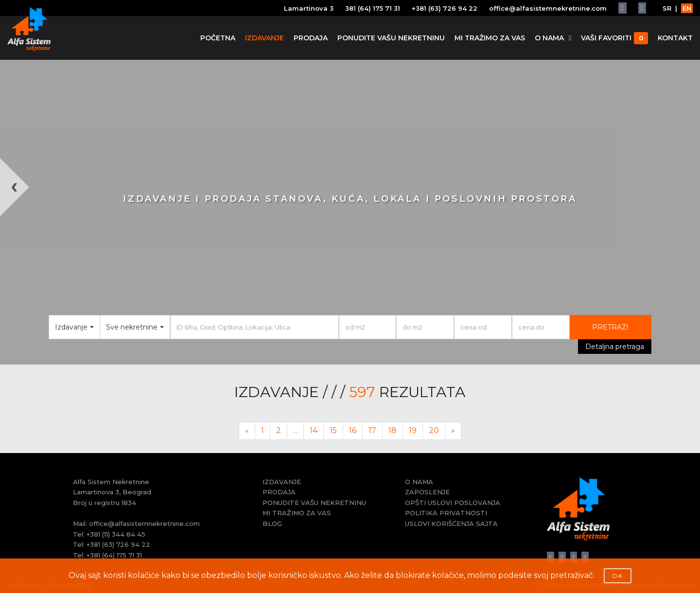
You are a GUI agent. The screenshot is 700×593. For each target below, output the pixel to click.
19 (413, 430)
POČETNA (218, 38)
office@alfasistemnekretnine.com (548, 8)
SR (667, 8)
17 (372, 430)
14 (314, 430)
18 (393, 430)
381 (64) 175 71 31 (373, 8)
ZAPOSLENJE (427, 492)
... (295, 430)
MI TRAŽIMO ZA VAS (490, 38)
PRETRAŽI (610, 327)
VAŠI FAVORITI (614, 38)
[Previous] (247, 431)
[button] (17, 261)
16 (353, 430)
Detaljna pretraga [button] (615, 347)
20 (434, 430)
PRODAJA (311, 38)
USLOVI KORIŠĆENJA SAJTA (451, 523)
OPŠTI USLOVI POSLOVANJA (453, 503)
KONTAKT (675, 38)
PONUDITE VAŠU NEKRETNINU (391, 38)
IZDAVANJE (264, 38)
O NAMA (553, 38)
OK (618, 576)
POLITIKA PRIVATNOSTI (446, 513)
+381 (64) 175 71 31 (114, 555)
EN (687, 8)
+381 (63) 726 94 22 (445, 8)
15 (333, 430)
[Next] (453, 431)
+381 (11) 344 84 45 (116, 534)
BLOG (272, 523)
